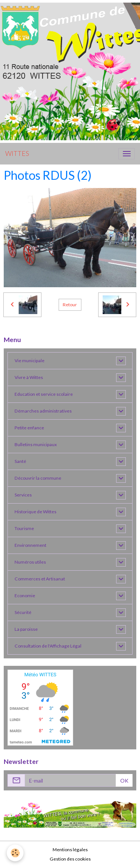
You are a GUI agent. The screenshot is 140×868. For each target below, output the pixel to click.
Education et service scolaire (44, 394)
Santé (20, 461)
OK (124, 781)
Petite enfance (29, 428)
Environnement (30, 545)
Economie (25, 596)
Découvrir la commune (38, 478)
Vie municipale (29, 361)
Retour (70, 305)
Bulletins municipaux (36, 444)
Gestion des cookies (70, 859)
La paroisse (26, 629)
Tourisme (24, 528)
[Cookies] (15, 853)
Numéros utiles (30, 562)
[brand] (17, 154)
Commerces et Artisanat (40, 579)
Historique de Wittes (35, 512)
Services (23, 495)
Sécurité (23, 612)
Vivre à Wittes (29, 377)
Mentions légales (70, 850)
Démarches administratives (43, 411)
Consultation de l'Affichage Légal (48, 646)
